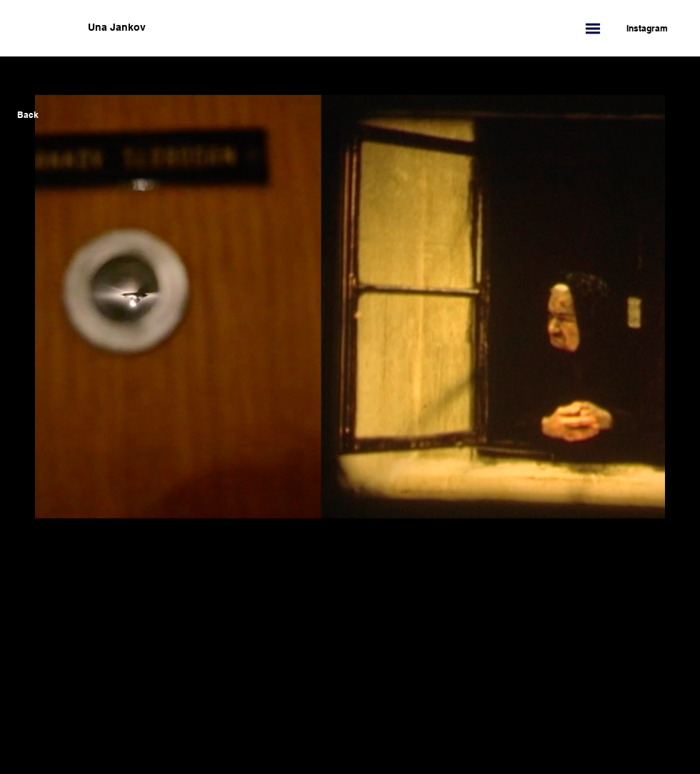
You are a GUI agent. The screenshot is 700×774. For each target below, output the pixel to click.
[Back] (28, 115)
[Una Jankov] (188, 28)
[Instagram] (640, 29)
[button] (593, 29)
